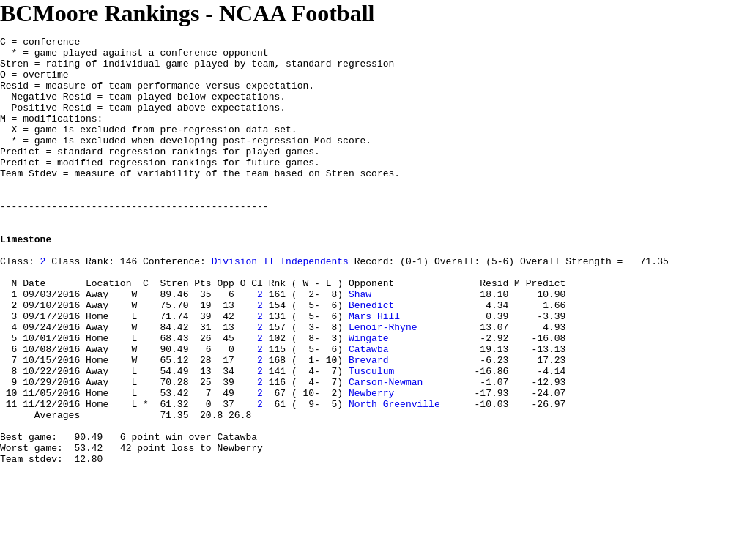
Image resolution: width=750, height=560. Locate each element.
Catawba (369, 412)
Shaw (360, 346)
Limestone (26, 280)
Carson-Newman (386, 452)
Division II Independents (280, 307)
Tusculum (371, 438)
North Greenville (394, 478)
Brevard (369, 425)
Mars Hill (374, 373)
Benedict (371, 359)
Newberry (371, 465)
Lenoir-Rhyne (383, 386)
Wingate (369, 399)
